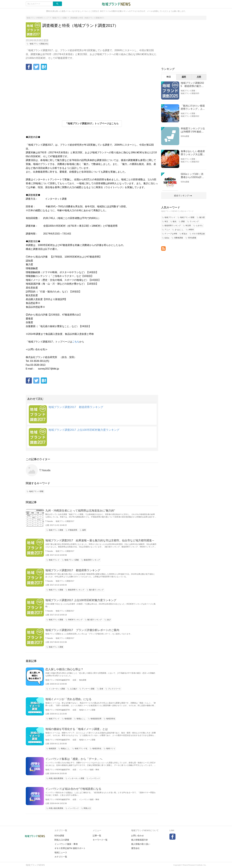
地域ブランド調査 (188, 91)
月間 (199, 77)
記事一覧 (97, 836)
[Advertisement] (92, 95)
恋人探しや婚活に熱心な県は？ (64, 669)
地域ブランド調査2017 (65, 521)
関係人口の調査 (62, 840)
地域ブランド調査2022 (190, 116)
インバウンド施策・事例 (89, 770)
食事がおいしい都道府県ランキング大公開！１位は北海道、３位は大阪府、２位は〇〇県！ (193, 153)
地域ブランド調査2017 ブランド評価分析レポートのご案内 (82, 630)
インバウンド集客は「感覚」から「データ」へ (74, 759)
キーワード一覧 (100, 840)
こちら (76, 342)
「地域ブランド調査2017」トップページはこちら (92, 123)
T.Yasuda (45, 470)
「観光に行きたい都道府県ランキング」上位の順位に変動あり (193, 108)
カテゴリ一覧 (61, 857)
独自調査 (83, 680)
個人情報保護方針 (140, 840)
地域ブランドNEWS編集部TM (58, 680)
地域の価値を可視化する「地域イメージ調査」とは (77, 729)
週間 (184, 77)
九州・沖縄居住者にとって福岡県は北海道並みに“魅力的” (80, 511)
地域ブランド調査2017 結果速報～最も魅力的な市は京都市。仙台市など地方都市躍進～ (100, 540)
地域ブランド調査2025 (190, 93)
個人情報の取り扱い (141, 844)
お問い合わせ (137, 836)
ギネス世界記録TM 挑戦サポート (70, 848)
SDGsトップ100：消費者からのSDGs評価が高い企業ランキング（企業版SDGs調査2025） (193, 176)
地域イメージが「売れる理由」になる (68, 699)
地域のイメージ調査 (87, 710)
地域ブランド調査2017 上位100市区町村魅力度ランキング (84, 430)
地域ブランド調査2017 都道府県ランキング (76, 407)
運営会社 (135, 848)
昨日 (169, 77)
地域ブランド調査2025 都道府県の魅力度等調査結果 (192, 85)
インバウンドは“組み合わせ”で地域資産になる (73, 789)
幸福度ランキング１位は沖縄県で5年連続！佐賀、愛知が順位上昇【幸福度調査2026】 (193, 130)
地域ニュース (61, 852)
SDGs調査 (185, 136)
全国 (74, 680)
